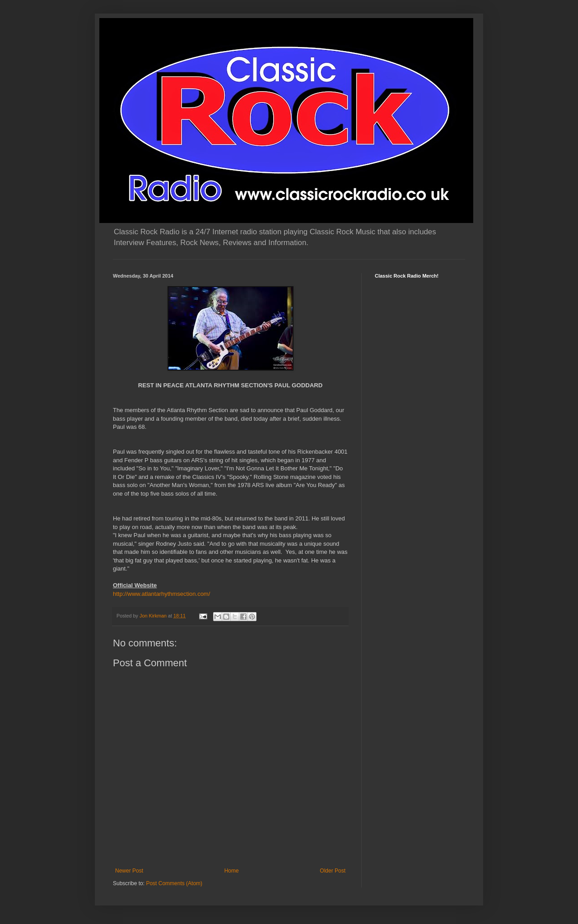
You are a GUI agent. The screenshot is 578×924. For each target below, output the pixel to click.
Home (232, 871)
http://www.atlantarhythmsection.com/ (161, 594)
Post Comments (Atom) (174, 883)
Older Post (333, 871)
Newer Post (129, 871)
